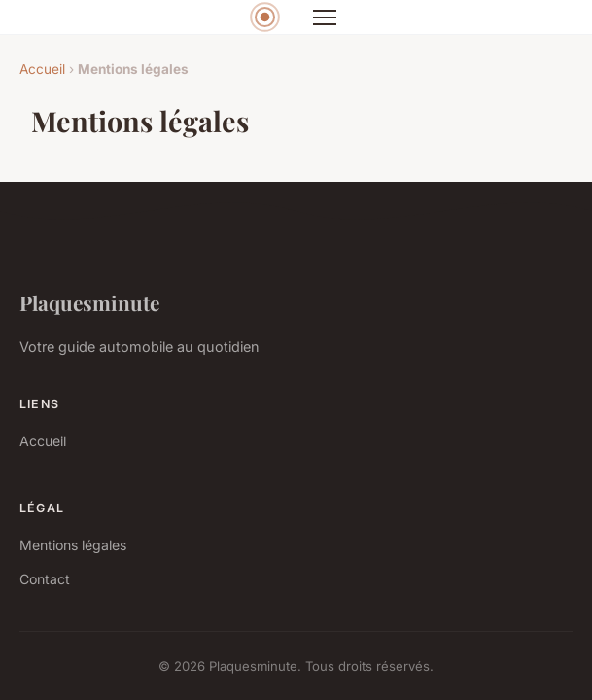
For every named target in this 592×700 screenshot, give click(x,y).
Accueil (42, 69)
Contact (45, 579)
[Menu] (325, 17)
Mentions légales (73, 545)
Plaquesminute (89, 302)
